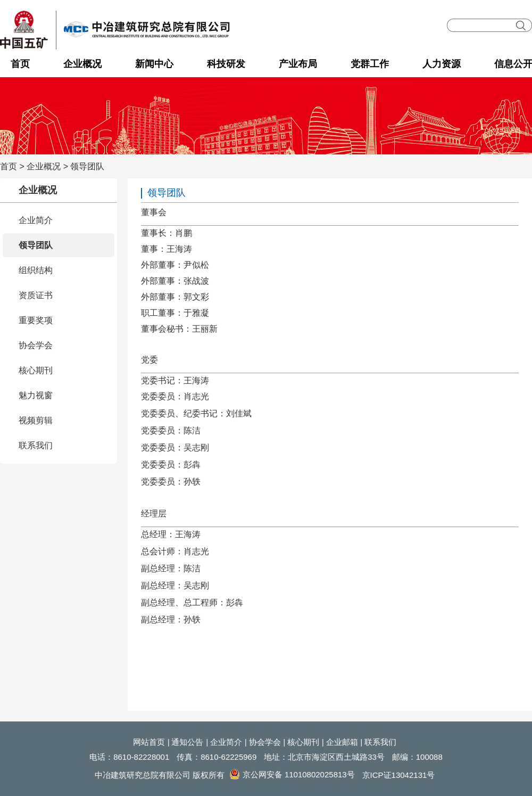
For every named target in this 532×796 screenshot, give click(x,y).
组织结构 (36, 270)
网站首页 (149, 742)
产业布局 (298, 64)
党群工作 (370, 64)
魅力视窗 (36, 395)
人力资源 (442, 64)
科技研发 (226, 64)
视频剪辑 (36, 420)
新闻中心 (154, 64)
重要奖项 (36, 320)
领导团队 (87, 166)
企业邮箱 (342, 742)
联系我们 (36, 445)
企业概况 (82, 64)
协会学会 (36, 345)
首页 (20, 64)
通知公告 (187, 742)
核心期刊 (36, 370)
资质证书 (36, 295)
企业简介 (36, 220)
